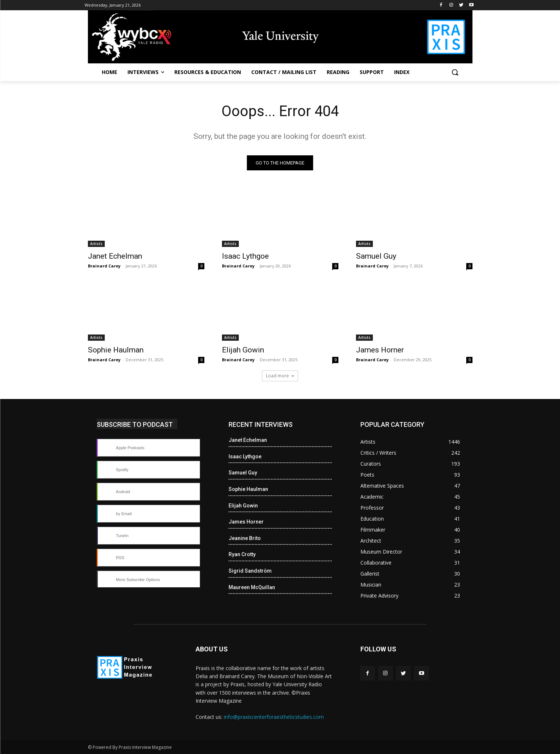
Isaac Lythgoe (245, 256)
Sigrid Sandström (250, 571)
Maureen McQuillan (252, 587)
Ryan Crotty (242, 554)
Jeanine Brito (245, 538)
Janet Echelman (115, 256)
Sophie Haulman (116, 350)
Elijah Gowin (243, 350)
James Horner (380, 350)
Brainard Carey (104, 266)
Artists (96, 244)
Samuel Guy (376, 256)
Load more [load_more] (280, 376)
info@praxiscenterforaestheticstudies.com (274, 717)
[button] (455, 72)
